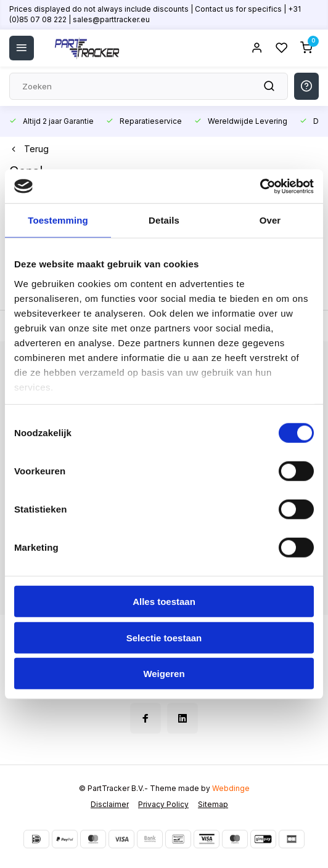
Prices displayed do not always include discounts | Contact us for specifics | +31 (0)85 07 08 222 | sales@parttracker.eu (155, 14)
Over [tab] (270, 220)
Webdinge (231, 788)
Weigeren (164, 674)
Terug (29, 149)
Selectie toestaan (164, 637)
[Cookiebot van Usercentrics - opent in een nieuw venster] (260, 186)
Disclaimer (110, 804)
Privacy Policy (163, 804)
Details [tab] (164, 220)
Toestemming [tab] (58, 220)
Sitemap (213, 804)
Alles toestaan (164, 602)
